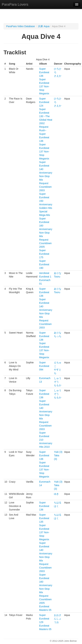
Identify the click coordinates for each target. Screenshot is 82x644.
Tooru (57, 277)
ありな (58, 273)
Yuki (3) (58, 452)
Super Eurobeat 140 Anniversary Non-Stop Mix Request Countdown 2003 (46, 176)
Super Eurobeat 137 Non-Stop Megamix (44, 86)
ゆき (56, 494)
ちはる (58, 503)
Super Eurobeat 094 (44, 366)
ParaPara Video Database (20, 26)
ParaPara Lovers (15, 4)
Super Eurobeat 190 (44, 264)
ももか (58, 385)
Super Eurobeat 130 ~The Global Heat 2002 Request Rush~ (46, 120)
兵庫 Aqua (44, 26)
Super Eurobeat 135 (44, 518)
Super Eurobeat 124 (44, 102)
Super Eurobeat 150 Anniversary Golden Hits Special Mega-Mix (46, 204)
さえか (58, 76)
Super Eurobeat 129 (44, 619)
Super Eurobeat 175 (44, 254)
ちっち (58, 336)
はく (56, 506)
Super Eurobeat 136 (44, 72)
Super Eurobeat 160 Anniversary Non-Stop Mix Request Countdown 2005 (46, 233)
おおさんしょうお (58, 619)
